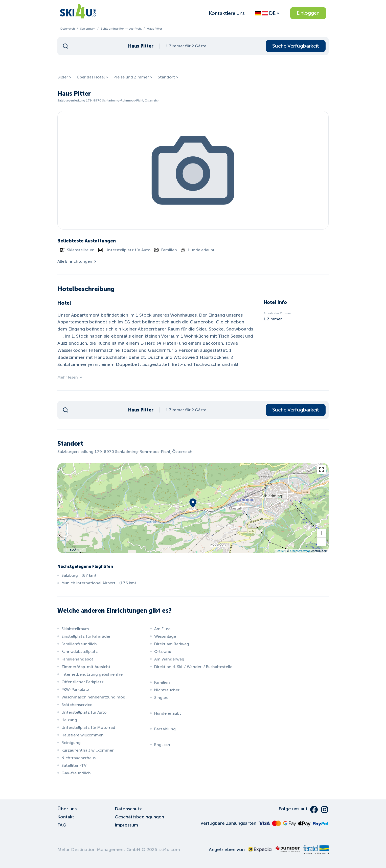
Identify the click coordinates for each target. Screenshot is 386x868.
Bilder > (64, 77)
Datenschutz (128, 809)
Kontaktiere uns (227, 13)
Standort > (168, 77)
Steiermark (88, 29)
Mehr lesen (70, 377)
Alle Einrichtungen (77, 261)
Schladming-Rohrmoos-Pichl (121, 29)
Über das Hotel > (92, 77)
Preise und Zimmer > (133, 77)
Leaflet (280, 551)
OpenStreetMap (300, 551)
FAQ (62, 825)
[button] (322, 533)
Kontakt (66, 817)
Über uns (67, 809)
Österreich (67, 29)
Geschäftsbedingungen (139, 817)
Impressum (126, 825)
